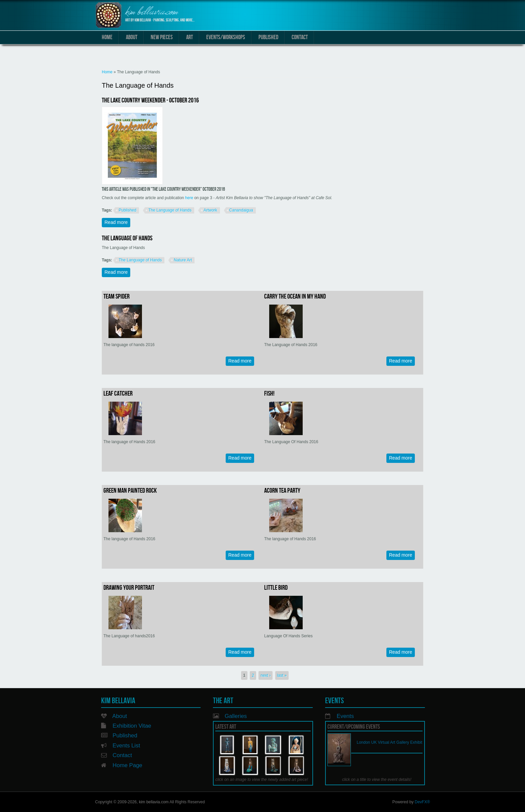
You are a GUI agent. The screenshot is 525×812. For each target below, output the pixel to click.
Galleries (236, 716)
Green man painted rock (130, 491)
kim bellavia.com (152, 13)
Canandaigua (241, 210)
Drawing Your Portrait (129, 588)
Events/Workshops (226, 37)
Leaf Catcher (118, 394)
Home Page (127, 765)
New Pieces (162, 37)
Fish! (269, 394)
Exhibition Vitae (132, 726)
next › (266, 675)
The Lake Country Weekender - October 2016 (150, 100)
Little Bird (276, 588)
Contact (300, 37)
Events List (126, 746)
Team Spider (117, 297)
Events (345, 716)
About (132, 37)
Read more (117, 222)
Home (107, 37)
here (189, 198)
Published (268, 37)
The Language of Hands (170, 210)
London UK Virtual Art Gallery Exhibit (389, 742)
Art (190, 37)
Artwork (210, 210)
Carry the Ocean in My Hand (295, 297)
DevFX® (422, 802)
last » (282, 675)
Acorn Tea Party (282, 491)
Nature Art (183, 260)
